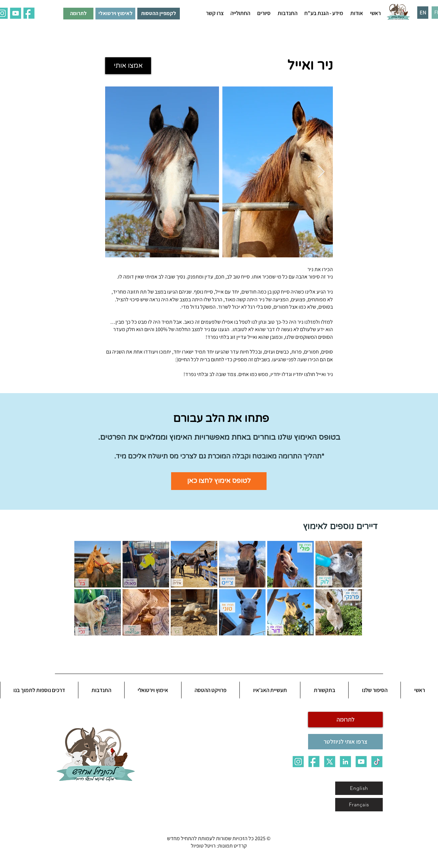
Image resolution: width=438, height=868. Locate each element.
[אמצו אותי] (128, 66)
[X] (330, 762)
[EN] (423, 13)
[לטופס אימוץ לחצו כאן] (219, 481)
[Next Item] (321, 172)
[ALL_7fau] (29, 13)
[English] (359, 788)
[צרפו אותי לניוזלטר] (345, 742)
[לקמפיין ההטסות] (159, 14)
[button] (356, 13)
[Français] (359, 805)
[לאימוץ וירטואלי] (115, 14)
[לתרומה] (78, 14)
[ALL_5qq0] (16, 13)
